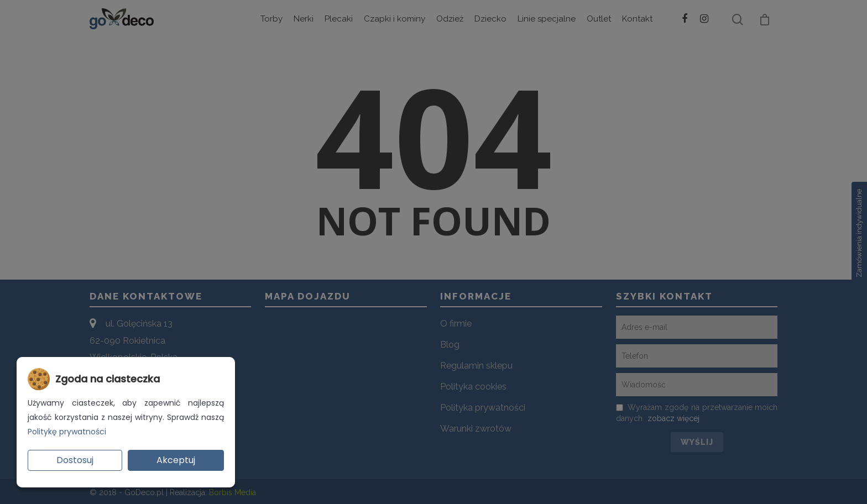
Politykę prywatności (67, 432)
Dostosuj (75, 460)
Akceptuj (176, 460)
